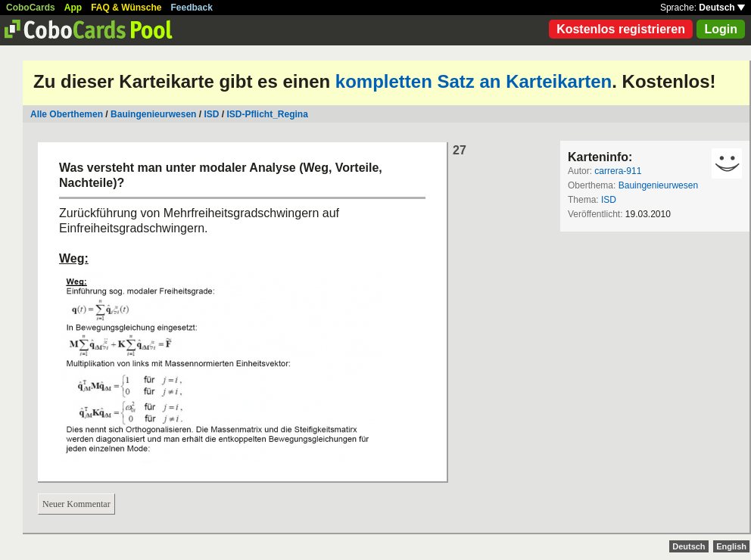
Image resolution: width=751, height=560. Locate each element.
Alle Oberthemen (67, 114)
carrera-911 (618, 171)
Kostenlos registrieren (621, 29)
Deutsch (722, 8)
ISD (211, 114)
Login (721, 29)
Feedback (192, 8)
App (73, 8)
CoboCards (31, 8)
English (731, 546)
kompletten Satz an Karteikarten (474, 81)
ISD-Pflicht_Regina (267, 114)
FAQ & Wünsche (126, 8)
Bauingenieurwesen (153, 114)
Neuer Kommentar (76, 504)
